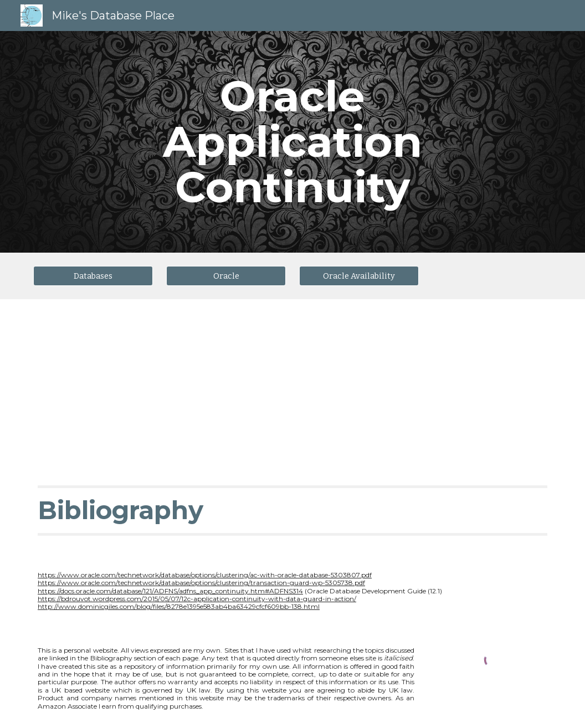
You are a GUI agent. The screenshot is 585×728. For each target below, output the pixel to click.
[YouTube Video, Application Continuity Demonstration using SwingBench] (160, 383)
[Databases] (93, 276)
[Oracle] (226, 276)
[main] (292, 142)
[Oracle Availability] (359, 276)
